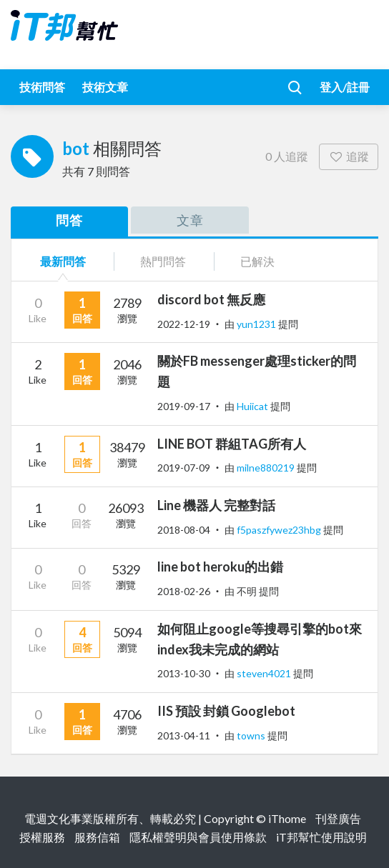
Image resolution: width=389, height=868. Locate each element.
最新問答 (63, 261)
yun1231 (257, 324)
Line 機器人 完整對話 (216, 505)
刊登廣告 (338, 818)
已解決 (257, 261)
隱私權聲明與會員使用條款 (198, 837)
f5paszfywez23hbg (280, 530)
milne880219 (267, 468)
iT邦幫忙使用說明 (321, 837)
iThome (287, 818)
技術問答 (42, 87)
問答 (69, 220)
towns (252, 735)
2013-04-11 (184, 735)
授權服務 (42, 837)
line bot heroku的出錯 (220, 567)
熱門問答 (163, 261)
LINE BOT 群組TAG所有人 (232, 444)
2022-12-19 (184, 324)
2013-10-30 (184, 673)
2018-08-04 (184, 530)
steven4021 (265, 673)
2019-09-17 (184, 406)
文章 (190, 220)
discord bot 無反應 (211, 299)
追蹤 (349, 156)
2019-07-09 (184, 468)
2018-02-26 (184, 591)
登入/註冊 (345, 87)
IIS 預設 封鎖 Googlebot (226, 711)
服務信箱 (97, 837)
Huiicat (253, 406)
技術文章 (105, 87)
